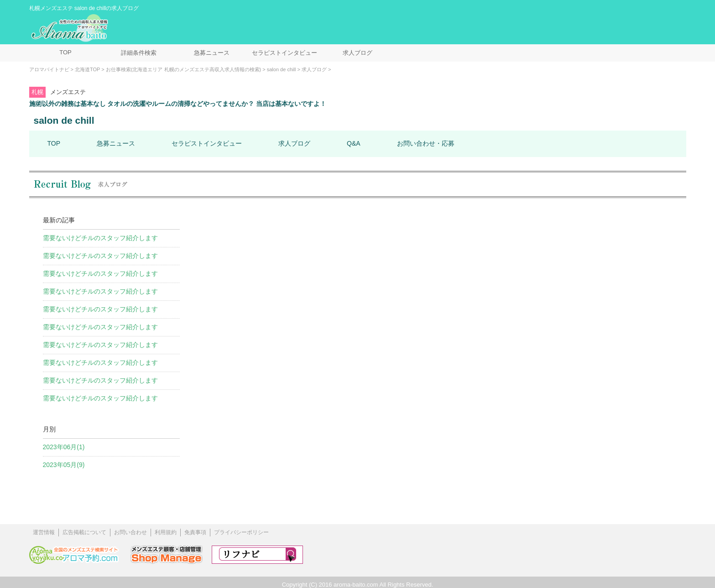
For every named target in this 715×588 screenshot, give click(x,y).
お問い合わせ (130, 532)
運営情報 (44, 532)
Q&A (354, 143)
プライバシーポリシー (241, 532)
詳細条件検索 (139, 53)
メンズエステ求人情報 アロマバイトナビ (71, 28)
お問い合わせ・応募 (426, 143)
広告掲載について (84, 532)
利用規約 (166, 532)
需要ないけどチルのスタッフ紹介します (100, 238)
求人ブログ (357, 53)
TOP (65, 52)
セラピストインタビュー (284, 53)
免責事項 (195, 532)
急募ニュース (212, 53)
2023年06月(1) (64, 447)
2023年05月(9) (64, 465)
